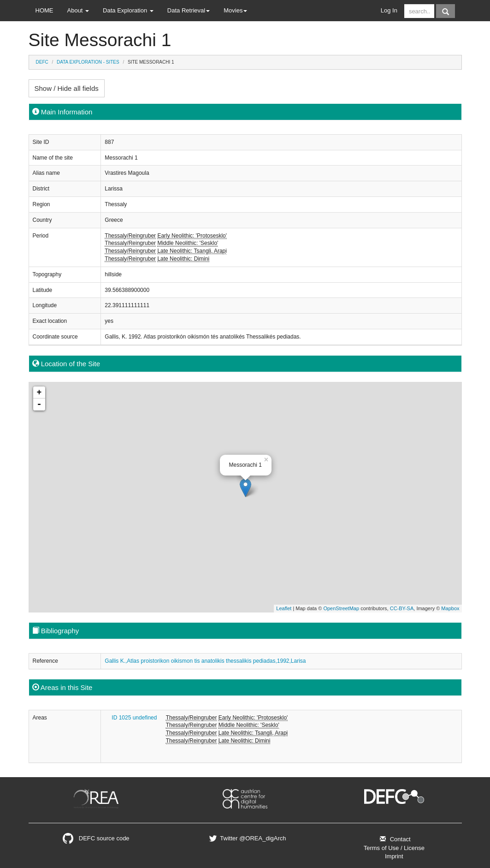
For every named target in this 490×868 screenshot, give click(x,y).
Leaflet (284, 608)
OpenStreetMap (341, 608)
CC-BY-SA (402, 608)
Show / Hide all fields (67, 88)
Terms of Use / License (394, 848)
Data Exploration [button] (128, 10)
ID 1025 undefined (134, 718)
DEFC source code (96, 838)
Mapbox (450, 608)
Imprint (394, 856)
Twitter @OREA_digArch (247, 838)
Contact (394, 839)
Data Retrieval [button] (189, 10)
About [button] (78, 10)
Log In (389, 10)
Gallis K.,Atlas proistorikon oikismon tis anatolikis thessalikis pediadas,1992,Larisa (205, 661)
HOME (44, 10)
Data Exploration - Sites (88, 62)
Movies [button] (235, 10)
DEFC (42, 62)
